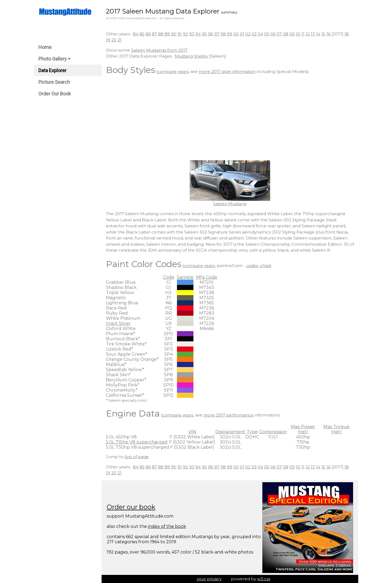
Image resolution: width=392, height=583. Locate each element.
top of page (137, 457)
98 (223, 34)
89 (167, 34)
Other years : (119, 34)
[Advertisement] (230, 118)
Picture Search (54, 82)
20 (114, 40)
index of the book (167, 526)
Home (45, 47)
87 (154, 34)
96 (211, 34)
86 (148, 34)
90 (174, 34)
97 (217, 34)
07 (279, 34)
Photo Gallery (54, 59)
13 (313, 34)
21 (120, 40)
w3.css (264, 579)
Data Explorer (52, 70)
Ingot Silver (118, 323)
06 (273, 34)
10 (298, 34)
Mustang (184, 56)
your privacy (209, 579)
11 (303, 34)
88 (161, 34)
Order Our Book (55, 94)
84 (136, 34)
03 (254, 34)
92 (185, 34)
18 (347, 34)
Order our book (131, 507)
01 (242, 34)
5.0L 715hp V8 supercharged (137, 442)
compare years (173, 71)
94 (198, 34)
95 (204, 34)
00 (236, 34)
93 (192, 34)
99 (230, 34)
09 (292, 34)
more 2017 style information (227, 71)
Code (169, 277)
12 (308, 34)
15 (323, 34)
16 (328, 34)
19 (108, 40)
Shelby (201, 56)
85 (142, 34)
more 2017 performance (229, 415)
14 (318, 34)
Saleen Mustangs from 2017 (159, 50)
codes (252, 266)
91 (180, 34)
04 (260, 34)
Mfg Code (207, 277)
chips (265, 266)
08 (286, 34)
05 (267, 34)
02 (248, 34)
